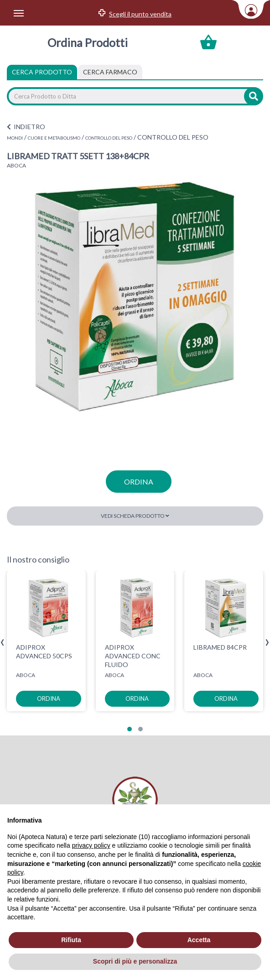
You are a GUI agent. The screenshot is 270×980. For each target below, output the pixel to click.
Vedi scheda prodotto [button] (135, 516)
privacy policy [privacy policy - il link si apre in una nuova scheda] (91, 845)
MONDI (15, 138)
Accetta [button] (199, 940)
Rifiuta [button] (71, 940)
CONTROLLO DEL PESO (109, 138)
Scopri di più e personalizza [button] (135, 961)
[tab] (110, 72)
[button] (130, 729)
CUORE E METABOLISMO (54, 138)
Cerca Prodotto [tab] (42, 72)
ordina (139, 482)
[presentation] (3, 643)
